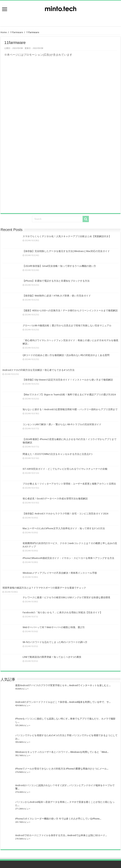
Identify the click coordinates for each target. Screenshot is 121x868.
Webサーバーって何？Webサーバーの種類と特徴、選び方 (54, 627)
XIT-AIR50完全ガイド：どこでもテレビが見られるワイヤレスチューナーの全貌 (65, 469)
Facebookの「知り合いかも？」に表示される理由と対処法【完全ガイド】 (62, 612)
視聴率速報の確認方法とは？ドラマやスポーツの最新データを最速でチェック (44, 588)
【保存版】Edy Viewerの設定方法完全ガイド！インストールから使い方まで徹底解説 (68, 380)
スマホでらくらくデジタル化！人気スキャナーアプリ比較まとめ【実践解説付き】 (67, 236)
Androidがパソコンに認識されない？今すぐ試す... (42, 785)
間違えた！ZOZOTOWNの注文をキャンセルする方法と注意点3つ (58, 454)
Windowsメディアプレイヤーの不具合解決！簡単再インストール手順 (60, 573)
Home (4, 32)
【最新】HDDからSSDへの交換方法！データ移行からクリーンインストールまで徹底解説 (70, 310)
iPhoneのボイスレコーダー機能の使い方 (37, 819)
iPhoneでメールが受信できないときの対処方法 (40, 769)
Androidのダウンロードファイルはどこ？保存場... (42, 702)
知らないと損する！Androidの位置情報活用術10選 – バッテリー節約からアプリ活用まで (70, 409)
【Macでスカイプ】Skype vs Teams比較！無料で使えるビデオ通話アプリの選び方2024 (69, 395)
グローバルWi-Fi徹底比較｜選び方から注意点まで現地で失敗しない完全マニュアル (67, 325)
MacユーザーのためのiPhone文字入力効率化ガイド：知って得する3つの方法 (64, 528)
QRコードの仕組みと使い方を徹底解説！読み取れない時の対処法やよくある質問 (66, 355)
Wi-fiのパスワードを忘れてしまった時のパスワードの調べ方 (55, 642)
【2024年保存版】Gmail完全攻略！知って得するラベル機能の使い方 (59, 266)
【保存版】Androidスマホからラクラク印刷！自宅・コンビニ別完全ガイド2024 (65, 514)
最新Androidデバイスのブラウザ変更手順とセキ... (42, 685)
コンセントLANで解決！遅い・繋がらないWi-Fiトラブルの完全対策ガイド (62, 424)
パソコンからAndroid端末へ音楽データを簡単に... (42, 802)
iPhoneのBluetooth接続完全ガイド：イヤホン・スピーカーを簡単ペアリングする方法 (68, 558)
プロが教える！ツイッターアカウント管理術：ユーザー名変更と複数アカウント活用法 (69, 484)
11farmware (16, 32)
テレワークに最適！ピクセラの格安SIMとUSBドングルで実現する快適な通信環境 (66, 597)
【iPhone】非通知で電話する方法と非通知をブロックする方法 (56, 281)
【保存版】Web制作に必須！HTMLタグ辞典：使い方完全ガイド (57, 296)
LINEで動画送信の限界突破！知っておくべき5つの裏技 (52, 657)
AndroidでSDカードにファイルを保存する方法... (41, 835)
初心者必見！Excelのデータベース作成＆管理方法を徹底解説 (55, 499)
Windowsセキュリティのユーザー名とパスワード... (42, 752)
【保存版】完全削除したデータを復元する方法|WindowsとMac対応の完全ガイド (66, 251)
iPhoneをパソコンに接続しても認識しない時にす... (42, 719)
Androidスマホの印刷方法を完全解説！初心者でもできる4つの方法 (38, 370)
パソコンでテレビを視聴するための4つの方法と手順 (43, 735)
